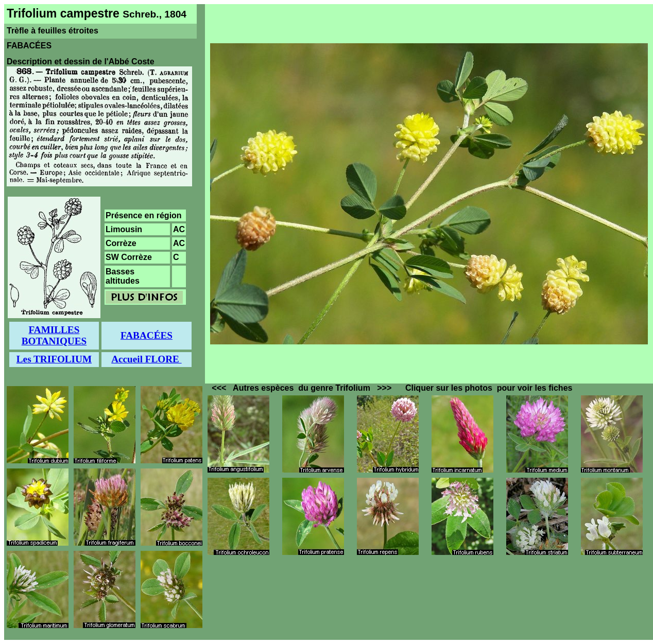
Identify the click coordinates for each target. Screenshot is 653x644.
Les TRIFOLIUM (54, 359)
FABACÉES (147, 335)
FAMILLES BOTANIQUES (54, 335)
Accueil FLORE (146, 359)
